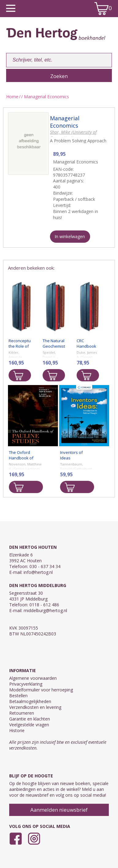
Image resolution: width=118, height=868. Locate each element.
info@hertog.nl (38, 572)
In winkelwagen (70, 236)
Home (12, 97)
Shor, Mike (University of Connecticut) (73, 135)
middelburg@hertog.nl (45, 610)
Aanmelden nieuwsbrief (59, 810)
